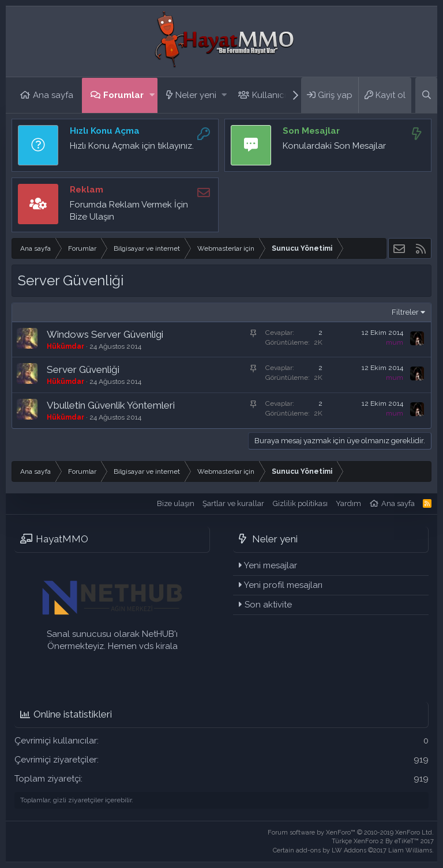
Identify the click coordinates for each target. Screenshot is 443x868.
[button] (152, 95)
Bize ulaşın (176, 503)
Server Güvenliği (83, 369)
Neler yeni (196, 95)
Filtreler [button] (405, 312)
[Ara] (426, 95)
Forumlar (123, 95)
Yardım (348, 503)
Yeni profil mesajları (283, 585)
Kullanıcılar (274, 95)
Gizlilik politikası (300, 503)
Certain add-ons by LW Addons (353, 850)
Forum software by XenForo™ (351, 833)
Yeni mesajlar (271, 565)
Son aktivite (268, 605)
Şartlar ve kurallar (233, 503)
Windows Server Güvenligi (105, 334)
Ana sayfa (53, 95)
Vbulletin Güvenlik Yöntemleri (111, 405)
